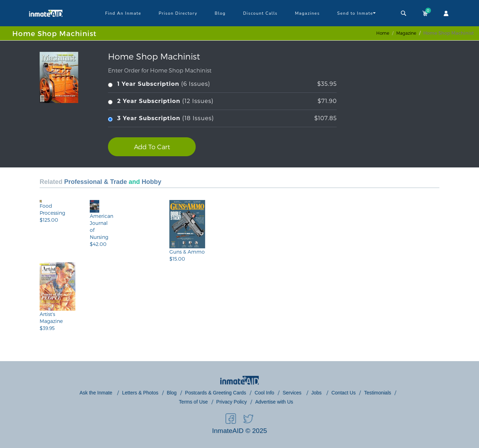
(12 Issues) (222, 101)
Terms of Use (193, 402)
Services (293, 393)
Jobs (317, 393)
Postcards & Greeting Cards (216, 393)
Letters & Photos (140, 393)
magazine (406, 33)
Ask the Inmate (97, 393)
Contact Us (343, 393)
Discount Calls (260, 13)
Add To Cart (152, 147)
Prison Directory (178, 13)
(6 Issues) (222, 84)
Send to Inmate (357, 13)
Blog (220, 13)
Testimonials (377, 393)
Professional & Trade (96, 182)
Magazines (307, 13)
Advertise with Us (274, 402)
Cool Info (264, 393)
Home (383, 33)
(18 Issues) (222, 119)
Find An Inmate (123, 13)
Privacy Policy (232, 402)
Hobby (151, 182)
